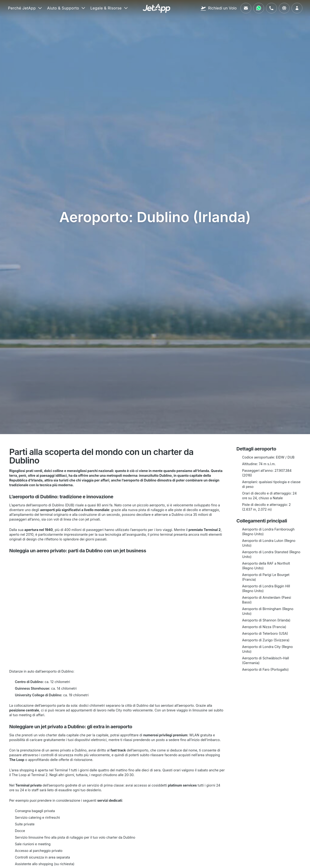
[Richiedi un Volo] (219, 8)
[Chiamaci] (271, 8)
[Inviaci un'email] (246, 8)
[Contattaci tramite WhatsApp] (259, 8)
